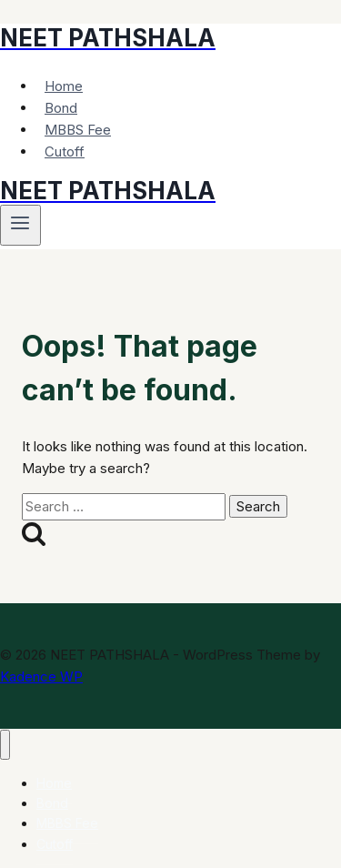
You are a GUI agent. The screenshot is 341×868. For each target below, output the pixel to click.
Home (64, 86)
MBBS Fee (78, 130)
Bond (61, 108)
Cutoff (65, 151)
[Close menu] (5, 745)
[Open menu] (20, 225)
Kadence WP (41, 676)
